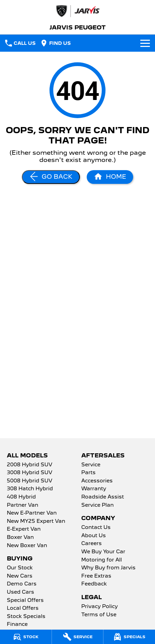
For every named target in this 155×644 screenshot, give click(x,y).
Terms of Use (99, 615)
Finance (17, 624)
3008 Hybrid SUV (30, 473)
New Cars (20, 576)
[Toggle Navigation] (145, 43)
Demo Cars (22, 584)
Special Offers (25, 601)
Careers (91, 544)
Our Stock (20, 568)
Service (91, 465)
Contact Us (96, 528)
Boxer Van (20, 538)
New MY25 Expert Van (36, 521)
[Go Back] (51, 177)
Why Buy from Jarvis (108, 568)
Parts (88, 473)
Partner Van (23, 505)
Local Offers (23, 608)
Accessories (97, 481)
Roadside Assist (103, 497)
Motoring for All (102, 560)
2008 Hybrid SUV (30, 465)
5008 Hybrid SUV (30, 481)
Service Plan (97, 505)
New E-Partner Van (32, 513)
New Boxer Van (27, 546)
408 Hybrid (21, 497)
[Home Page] (77, 11)
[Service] (78, 637)
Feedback (94, 584)
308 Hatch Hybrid (30, 489)
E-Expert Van (24, 529)
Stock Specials (26, 617)
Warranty (94, 489)
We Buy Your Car (103, 552)
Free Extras (96, 576)
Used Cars (20, 592)
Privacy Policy (100, 607)
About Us (94, 536)
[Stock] (26, 637)
